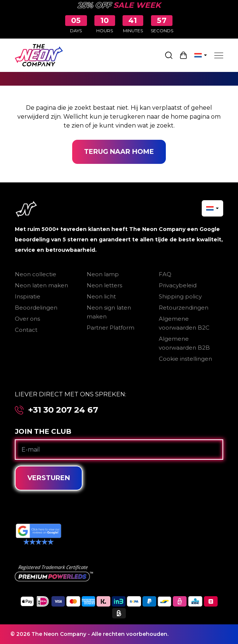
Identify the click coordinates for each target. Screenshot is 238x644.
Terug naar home (119, 152)
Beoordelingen (36, 308)
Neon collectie (36, 274)
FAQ (165, 274)
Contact (26, 330)
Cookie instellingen (185, 359)
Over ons (27, 319)
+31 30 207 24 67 (63, 410)
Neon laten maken (41, 285)
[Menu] (219, 55)
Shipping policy (180, 296)
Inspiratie (28, 296)
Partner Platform (110, 328)
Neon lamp (103, 274)
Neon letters (104, 285)
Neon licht (101, 296)
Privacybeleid (178, 285)
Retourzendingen (184, 308)
